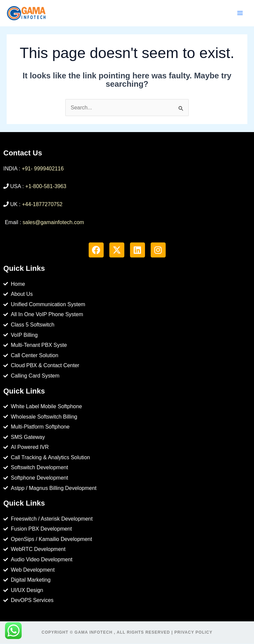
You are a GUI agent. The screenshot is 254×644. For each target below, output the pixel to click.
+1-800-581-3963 (46, 187)
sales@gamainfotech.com (53, 223)
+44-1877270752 (42, 205)
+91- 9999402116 (43, 169)
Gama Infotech (94, 633)
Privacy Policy (193, 633)
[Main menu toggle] (240, 13)
